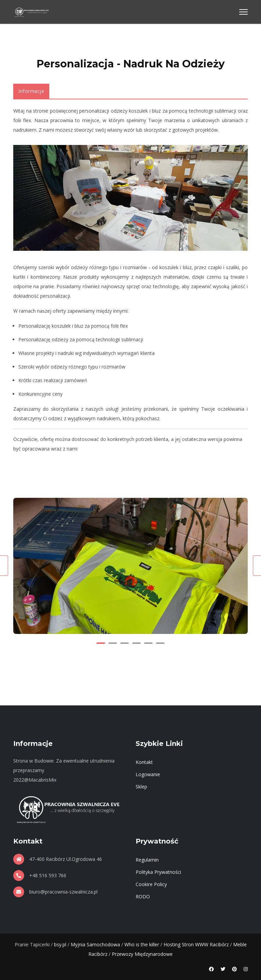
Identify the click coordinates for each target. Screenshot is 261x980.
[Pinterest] (234, 969)
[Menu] (243, 12)
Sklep (141, 787)
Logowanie (148, 774)
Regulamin (147, 860)
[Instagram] (246, 969)
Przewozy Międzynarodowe (142, 954)
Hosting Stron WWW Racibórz (196, 944)
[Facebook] (211, 969)
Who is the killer (142, 944)
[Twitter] (223, 969)
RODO (143, 896)
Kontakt (144, 762)
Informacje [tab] (31, 91)
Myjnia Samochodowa (95, 944)
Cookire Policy (151, 884)
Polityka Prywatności (158, 872)
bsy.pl (60, 944)
